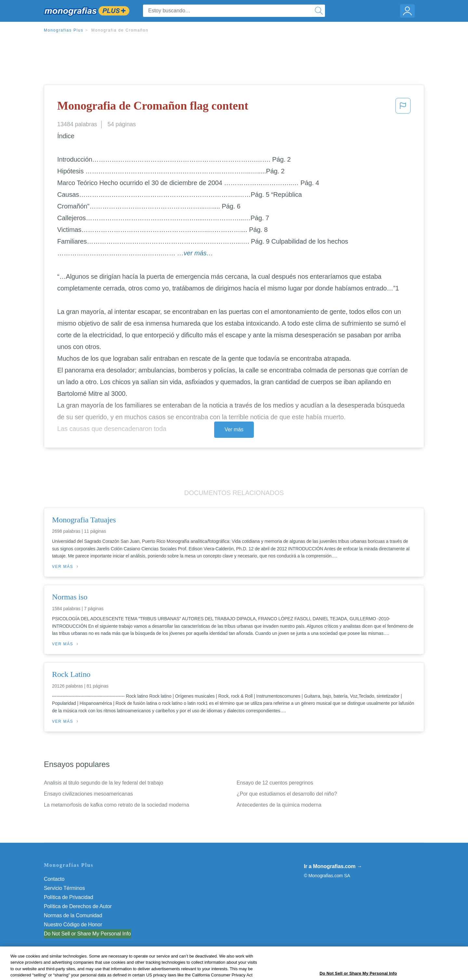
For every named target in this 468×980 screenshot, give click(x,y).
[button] (403, 108)
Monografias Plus (64, 30)
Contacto (54, 879)
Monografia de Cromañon (120, 30)
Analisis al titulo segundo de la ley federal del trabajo (104, 783)
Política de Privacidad (69, 897)
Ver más (234, 430)
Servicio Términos (64, 888)
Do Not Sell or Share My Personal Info (87, 934)
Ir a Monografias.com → (333, 866)
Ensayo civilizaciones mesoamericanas (88, 794)
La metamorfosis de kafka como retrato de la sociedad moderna (117, 805)
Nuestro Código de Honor (73, 925)
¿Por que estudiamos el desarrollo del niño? (287, 794)
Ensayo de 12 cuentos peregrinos (275, 783)
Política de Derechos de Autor (78, 906)
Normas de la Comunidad (73, 915)
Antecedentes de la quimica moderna (279, 805)
